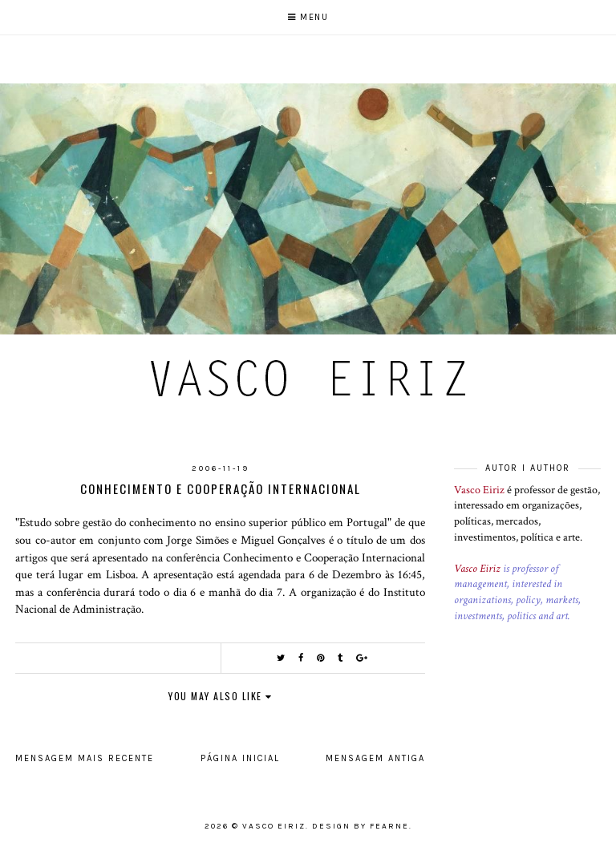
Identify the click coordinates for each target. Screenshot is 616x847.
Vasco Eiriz (479, 490)
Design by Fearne (361, 826)
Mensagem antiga (375, 758)
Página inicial (240, 758)
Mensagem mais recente (85, 758)
